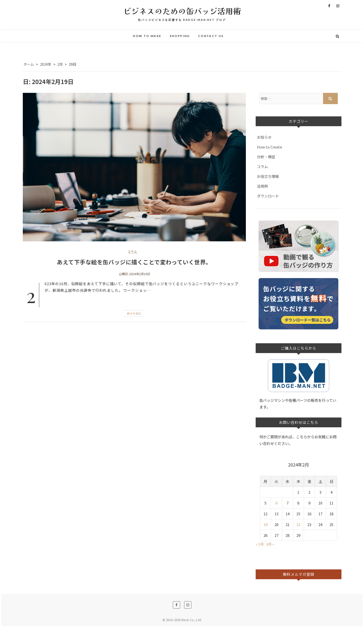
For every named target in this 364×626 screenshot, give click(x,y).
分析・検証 (266, 157)
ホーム (29, 64)
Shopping (180, 36)
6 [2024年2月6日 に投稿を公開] (276, 503)
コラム (132, 251)
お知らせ (264, 137)
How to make (147, 36)
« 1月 (260, 544)
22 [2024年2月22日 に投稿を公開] (298, 524)
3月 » (270, 544)
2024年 (46, 64)
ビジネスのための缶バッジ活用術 (182, 11)
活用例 (262, 186)
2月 (60, 64)
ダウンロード (268, 196)
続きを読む (134, 313)
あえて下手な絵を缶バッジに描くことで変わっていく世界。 (134, 262)
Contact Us (211, 36)
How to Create (270, 147)
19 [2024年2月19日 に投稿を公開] (265, 524)
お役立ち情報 (268, 176)
